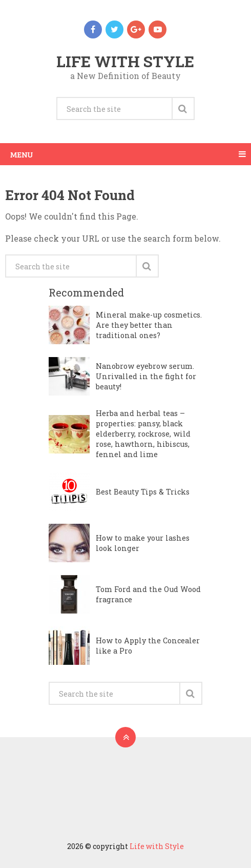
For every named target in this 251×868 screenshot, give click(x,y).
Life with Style (125, 61)
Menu (22, 154)
